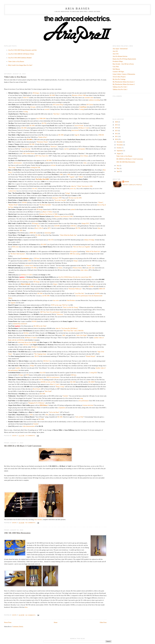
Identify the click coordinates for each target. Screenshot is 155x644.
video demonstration (29, 426)
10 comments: (31, 436)
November (120, 145)
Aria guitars (74, 251)
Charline (65, 396)
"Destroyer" (54, 147)
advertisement (18, 163)
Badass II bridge (89, 240)
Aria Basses (77, 8)
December (120, 142)
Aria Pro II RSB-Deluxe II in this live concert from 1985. (75, 277)
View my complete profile (132, 185)
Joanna (89, 265)
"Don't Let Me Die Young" (70, 307)
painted (73, 209)
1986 (61, 174)
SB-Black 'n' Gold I (27, 275)
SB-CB (37, 356)
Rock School (37, 389)
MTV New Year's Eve (42, 156)
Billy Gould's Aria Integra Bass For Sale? (20, 65)
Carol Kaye (83, 107)
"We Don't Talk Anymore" (18, 254)
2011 (117, 136)
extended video (89, 98)
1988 (68, 174)
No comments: (31, 523)
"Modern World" (13, 205)
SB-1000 (52, 95)
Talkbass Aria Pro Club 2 (120, 89)
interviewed (75, 130)
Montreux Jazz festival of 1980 (48, 214)
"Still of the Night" (82, 335)
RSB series (15, 247)
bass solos (56, 300)
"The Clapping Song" (40, 354)
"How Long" (12, 167)
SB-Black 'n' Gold (84, 128)
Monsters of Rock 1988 (79, 95)
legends (13, 303)
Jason (127, 182)
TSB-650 (101, 135)
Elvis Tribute (84, 156)
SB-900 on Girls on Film (48, 382)
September (120, 151)
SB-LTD (51, 240)
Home (56, 622)
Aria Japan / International (120, 49)
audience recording (94, 100)
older (82, 270)
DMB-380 (33, 233)
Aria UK (115, 51)
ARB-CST (102, 289)
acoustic (47, 109)
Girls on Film (79, 417)
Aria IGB (43, 373)
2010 (117, 139)
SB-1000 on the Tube (40, 326)
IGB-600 (57, 226)
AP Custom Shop (58, 105)
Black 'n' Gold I (55, 384)
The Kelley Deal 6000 (42, 179)
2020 (117, 122)
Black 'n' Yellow (48, 212)
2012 (117, 134)
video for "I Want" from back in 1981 (82, 186)
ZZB (29, 261)
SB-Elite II (26, 345)
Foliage (68, 193)
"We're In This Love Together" (82, 247)
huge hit (77, 135)
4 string (25, 112)
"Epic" (38, 226)
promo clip (73, 189)
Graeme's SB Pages (118, 72)
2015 (117, 125)
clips (99, 228)
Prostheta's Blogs (118, 61)
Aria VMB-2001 (41, 119)
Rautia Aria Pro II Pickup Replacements (124, 59)
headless (18, 368)
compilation (62, 408)
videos (86, 270)
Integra (76, 261)
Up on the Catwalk (60, 200)
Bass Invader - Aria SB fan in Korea (123, 64)
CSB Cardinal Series (28, 153)
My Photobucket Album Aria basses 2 (124, 84)
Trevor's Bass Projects (119, 77)
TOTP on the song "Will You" (59, 305)
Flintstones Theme (42, 142)
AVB (27, 375)
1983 (21, 230)
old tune (53, 165)
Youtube (36, 424)
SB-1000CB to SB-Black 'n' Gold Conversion (23, 446)
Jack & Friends (79, 126)
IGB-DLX (73, 226)
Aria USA (116, 54)
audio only (91, 268)
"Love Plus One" (79, 293)
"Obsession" (60, 314)
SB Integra (37, 282)
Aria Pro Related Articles (120, 56)
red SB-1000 (46, 296)
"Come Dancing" (26, 149)
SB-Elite (26, 333)
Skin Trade (48, 391)
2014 (117, 128)
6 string (81, 109)
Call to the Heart (54, 412)
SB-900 (91, 286)
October (119, 148)
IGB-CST (26, 98)
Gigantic (72, 177)
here (26, 607)
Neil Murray (116, 69)
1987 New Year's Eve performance (50, 312)
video (85, 163)
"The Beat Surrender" (45, 205)
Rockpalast (82, 149)
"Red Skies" (57, 114)
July (118, 166)
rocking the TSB (35, 167)
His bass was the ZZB (75, 198)
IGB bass (73, 375)
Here (47, 415)
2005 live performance (53, 377)
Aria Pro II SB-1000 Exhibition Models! (20, 58)
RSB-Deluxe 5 (44, 405)
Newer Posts (8, 622)
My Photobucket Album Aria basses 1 (124, 82)
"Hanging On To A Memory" (36, 403)
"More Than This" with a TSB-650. (73, 331)
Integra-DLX (86, 223)
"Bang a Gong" (60, 387)
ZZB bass (37, 258)
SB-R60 (24, 202)
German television (88, 405)
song (81, 398)
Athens (60, 268)
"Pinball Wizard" (91, 356)
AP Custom (90, 105)
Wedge (32, 366)
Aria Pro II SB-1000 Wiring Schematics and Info (22, 50)
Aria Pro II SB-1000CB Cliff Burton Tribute (21, 54)
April (118, 171)
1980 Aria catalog (75, 254)
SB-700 (44, 123)
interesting (48, 233)
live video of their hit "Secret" (28, 279)
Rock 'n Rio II (39, 228)
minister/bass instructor (20, 324)
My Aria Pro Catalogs (119, 79)
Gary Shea (116, 67)
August (119, 153)
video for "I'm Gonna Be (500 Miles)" (66, 328)
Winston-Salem (77, 268)
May (118, 168)
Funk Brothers (71, 300)
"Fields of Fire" (43, 137)
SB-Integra (36, 93)
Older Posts (103, 622)
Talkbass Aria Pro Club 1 (120, 87)
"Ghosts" (101, 202)
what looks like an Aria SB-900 (27, 342)
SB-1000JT (92, 382)
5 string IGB (93, 373)
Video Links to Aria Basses (16, 61)
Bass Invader (38, 519)
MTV (49, 228)
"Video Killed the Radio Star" (68, 235)
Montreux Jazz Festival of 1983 (63, 216)
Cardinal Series (12, 191)
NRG (64, 335)
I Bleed (81, 177)
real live (67, 149)
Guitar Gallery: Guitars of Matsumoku (124, 74)
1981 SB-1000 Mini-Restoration (17, 533)
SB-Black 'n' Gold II (31, 338)
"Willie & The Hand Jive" (93, 251)
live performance (84, 401)
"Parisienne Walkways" (75, 289)
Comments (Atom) (18, 627)
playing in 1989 (57, 198)
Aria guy (33, 107)
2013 (117, 131)
